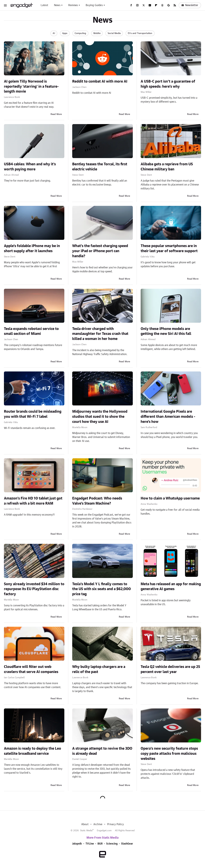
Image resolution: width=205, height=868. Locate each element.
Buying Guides (94, 5)
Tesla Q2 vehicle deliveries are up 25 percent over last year (170, 669)
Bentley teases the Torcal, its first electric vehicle (100, 167)
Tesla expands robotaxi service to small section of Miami (31, 331)
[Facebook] (131, 5)
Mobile (97, 33)
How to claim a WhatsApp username (170, 498)
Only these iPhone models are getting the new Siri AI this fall (166, 331)
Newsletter (190, 5)
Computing (80, 33)
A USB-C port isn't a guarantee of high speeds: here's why (168, 84)
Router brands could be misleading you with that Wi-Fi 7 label (33, 414)
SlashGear (127, 844)
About (85, 824)
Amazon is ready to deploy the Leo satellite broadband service (32, 751)
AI (54, 33)
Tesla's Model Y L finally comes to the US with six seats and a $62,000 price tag (102, 589)
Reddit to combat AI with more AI (100, 81)
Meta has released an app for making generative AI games (171, 587)
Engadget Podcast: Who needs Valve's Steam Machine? (97, 501)
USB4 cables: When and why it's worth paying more (30, 167)
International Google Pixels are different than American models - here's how (168, 417)
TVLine (90, 844)
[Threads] (162, 5)
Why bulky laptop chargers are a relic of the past (99, 669)
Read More (56, 114)
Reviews (73, 5)
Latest (44, 5)
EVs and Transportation (140, 33)
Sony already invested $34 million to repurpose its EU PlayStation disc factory (34, 589)
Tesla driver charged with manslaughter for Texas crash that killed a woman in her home (100, 334)
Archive (98, 824)
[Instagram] (137, 5)
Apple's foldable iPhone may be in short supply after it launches (32, 248)
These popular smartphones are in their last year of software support (169, 248)
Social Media (114, 33)
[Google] (169, 5)
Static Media (86, 831)
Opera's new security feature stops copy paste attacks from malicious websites (169, 754)
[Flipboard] (156, 5)
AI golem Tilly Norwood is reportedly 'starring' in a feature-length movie (31, 87)
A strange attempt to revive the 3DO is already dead (102, 751)
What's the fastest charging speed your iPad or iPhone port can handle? (100, 251)
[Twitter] (144, 5)
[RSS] (175, 5)
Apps (65, 33)
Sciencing (112, 844)
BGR (100, 844)
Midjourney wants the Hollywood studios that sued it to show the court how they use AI (100, 417)
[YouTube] (150, 5)
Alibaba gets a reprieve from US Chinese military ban (167, 167)
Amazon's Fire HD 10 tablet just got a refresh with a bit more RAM (33, 501)
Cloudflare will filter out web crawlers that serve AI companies (31, 669)
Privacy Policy (115, 824)
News (57, 5)
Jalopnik (77, 844)
